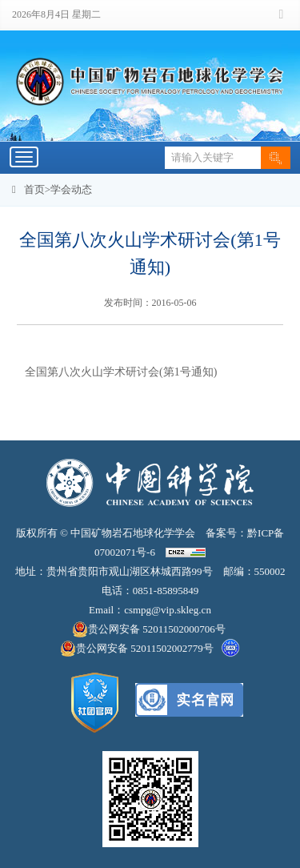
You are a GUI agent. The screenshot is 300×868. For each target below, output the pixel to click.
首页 (34, 189)
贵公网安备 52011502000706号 (150, 629)
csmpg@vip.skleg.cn (168, 610)
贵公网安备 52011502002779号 (137, 649)
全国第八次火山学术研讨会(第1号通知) (121, 372)
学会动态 (71, 189)
